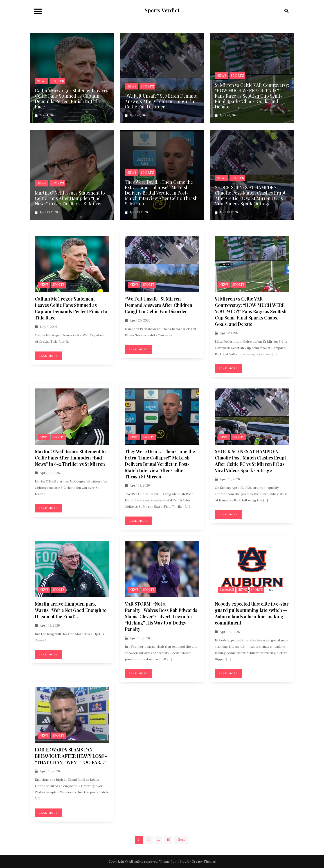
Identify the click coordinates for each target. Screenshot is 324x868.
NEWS (42, 81)
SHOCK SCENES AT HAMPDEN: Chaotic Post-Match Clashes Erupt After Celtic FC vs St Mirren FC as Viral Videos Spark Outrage (250, 195)
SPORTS (57, 81)
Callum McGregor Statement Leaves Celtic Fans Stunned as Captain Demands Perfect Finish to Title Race (72, 98)
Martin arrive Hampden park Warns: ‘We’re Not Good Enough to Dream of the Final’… (71, 610)
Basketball (227, 590)
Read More (48, 356)
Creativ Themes (204, 861)
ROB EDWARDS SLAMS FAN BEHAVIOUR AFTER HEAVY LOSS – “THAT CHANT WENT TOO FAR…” (71, 756)
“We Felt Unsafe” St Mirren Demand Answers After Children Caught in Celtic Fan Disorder (161, 101)
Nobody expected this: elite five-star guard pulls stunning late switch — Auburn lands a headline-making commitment (252, 613)
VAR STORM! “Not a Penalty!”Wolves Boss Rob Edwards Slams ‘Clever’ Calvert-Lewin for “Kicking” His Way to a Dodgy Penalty (161, 616)
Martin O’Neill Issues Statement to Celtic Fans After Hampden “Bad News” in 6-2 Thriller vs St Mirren (70, 198)
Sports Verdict (162, 10)
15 (168, 840)
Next (181, 840)
